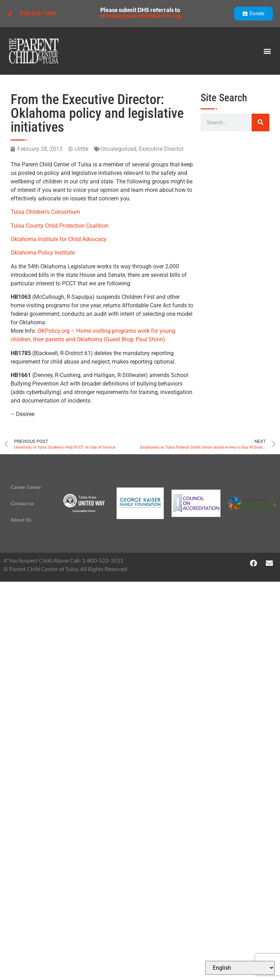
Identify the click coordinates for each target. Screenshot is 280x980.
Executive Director (161, 149)
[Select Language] (240, 968)
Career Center (26, 487)
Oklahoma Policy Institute (43, 253)
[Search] (261, 122)
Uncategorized (119, 149)
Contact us (22, 503)
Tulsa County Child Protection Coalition (60, 226)
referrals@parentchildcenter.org (140, 16)
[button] (267, 51)
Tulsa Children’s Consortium (45, 212)
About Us (21, 520)
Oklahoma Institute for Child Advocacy (59, 239)
